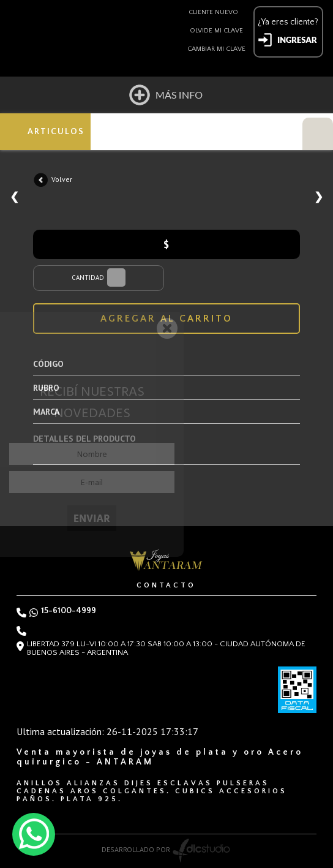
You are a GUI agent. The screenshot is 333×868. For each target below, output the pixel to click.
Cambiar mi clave (216, 49)
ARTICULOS (56, 132)
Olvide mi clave (216, 31)
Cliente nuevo (213, 12)
